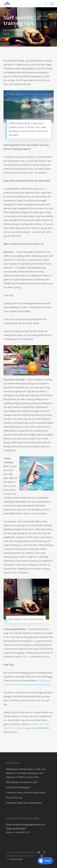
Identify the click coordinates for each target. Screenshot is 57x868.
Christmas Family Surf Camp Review (24, 803)
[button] (52, 4)
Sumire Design (16, 859)
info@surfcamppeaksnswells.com (29, 825)
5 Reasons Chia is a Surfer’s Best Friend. (26, 792)
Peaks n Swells (15, 30)
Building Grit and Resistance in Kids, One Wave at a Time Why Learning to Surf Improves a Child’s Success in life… (26, 773)
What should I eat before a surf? (22, 782)
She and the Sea (14, 798)
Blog (18, 34)
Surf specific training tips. (18, 787)
